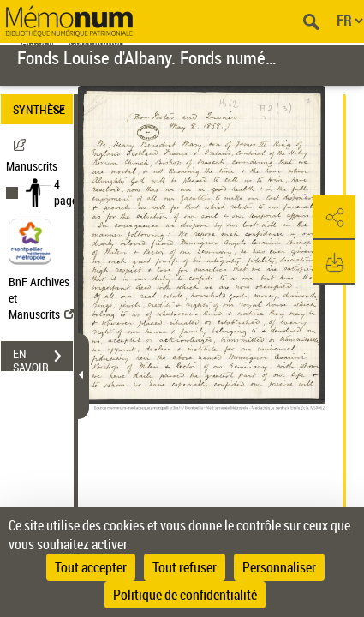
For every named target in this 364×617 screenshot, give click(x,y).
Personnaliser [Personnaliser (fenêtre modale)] (279, 567)
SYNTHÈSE (42, 109)
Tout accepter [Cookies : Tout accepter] (91, 567)
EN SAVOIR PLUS (43, 358)
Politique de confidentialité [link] (185, 595)
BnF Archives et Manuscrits (41, 298)
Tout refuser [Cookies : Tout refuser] (185, 567)
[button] (334, 218)
